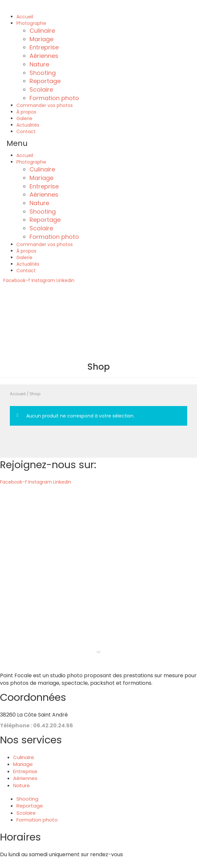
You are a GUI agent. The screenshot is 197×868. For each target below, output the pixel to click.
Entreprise (44, 47)
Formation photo (54, 98)
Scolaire (41, 89)
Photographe (31, 23)
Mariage (41, 39)
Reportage (45, 81)
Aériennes (44, 56)
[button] (98, 143)
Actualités (28, 125)
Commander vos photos (45, 105)
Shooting (43, 73)
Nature (39, 64)
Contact (26, 132)
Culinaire (42, 31)
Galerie (24, 118)
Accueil (25, 17)
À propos (26, 112)
